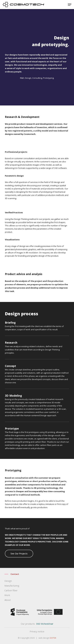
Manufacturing (12, 586)
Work (7, 595)
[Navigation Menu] (70, 5)
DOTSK (53, 638)
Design (8, 581)
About (8, 600)
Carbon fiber (11, 590)
